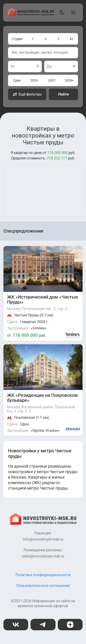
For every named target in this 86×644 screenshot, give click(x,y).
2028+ (69, 80)
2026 (34, 80)
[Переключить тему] (61, 13)
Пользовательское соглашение (43, 586)
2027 (52, 80)
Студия (17, 39)
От (13, 66)
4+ (72, 39)
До (49, 66)
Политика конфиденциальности (43, 575)
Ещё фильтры (27, 94)
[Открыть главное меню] (72, 13)
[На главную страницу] (31, 15)
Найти (64, 94)
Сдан (17, 80)
